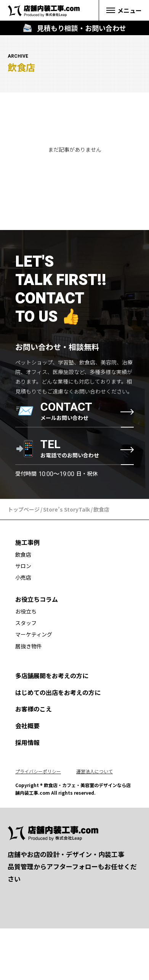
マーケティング (34, 634)
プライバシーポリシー (38, 771)
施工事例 (27, 542)
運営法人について (95, 771)
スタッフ (26, 623)
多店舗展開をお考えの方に (52, 675)
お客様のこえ (34, 709)
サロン (23, 566)
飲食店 (23, 554)
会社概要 (27, 726)
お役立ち (26, 611)
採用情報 (27, 742)
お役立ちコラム (37, 599)
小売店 (23, 577)
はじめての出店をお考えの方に (58, 692)
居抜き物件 (29, 646)
